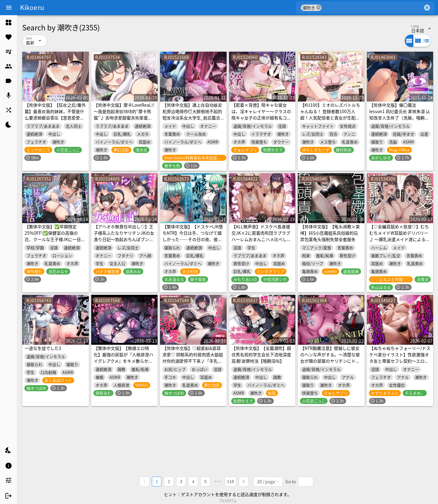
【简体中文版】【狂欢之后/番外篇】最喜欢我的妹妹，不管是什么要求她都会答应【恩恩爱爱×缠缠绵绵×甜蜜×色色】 (55, 114)
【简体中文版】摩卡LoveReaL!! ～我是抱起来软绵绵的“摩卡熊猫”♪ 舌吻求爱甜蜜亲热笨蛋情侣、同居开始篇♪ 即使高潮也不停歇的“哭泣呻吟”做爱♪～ (124, 118)
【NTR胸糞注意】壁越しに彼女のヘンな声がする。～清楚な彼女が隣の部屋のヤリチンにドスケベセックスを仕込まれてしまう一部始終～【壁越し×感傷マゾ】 (330, 364)
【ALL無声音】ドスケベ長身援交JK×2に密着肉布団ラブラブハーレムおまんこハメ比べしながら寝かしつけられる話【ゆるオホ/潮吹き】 (261, 239)
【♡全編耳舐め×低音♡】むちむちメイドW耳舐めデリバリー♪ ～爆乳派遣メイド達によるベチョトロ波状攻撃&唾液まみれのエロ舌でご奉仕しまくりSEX (400, 239)
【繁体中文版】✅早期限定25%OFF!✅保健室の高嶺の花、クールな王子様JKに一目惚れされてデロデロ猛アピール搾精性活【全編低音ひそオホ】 (55, 239)
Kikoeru (32, 7)
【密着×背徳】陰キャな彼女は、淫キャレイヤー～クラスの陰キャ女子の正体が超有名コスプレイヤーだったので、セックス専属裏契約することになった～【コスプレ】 (261, 121)
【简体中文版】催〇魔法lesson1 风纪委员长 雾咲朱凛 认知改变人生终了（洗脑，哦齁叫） (400, 114)
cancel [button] (318, 7)
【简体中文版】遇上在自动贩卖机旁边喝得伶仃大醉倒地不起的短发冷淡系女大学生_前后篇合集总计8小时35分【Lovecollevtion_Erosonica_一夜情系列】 (192, 121)
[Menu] (9, 8)
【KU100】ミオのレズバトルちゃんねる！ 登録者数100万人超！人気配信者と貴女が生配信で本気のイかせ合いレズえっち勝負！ (330, 118)
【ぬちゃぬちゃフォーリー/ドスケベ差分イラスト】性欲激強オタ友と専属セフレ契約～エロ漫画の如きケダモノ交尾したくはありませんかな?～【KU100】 (400, 361)
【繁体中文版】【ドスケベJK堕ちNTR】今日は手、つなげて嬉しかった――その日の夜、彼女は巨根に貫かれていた (193, 236)
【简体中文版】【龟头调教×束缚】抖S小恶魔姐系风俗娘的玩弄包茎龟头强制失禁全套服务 (330, 233)
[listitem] (9, 22)
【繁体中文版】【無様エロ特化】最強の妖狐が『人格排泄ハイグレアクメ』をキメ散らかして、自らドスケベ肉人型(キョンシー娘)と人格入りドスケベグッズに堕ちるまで (124, 364)
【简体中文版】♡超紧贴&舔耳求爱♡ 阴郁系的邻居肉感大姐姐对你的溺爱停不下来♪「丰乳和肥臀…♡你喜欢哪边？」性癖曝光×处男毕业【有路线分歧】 (193, 361)
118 (230, 482)
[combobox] (372, 8)
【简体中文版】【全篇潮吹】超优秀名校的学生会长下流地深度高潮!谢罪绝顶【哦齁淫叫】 (261, 354)
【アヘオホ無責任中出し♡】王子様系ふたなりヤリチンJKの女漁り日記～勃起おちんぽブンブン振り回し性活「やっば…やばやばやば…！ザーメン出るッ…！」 (124, 242)
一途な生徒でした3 (43, 348)
